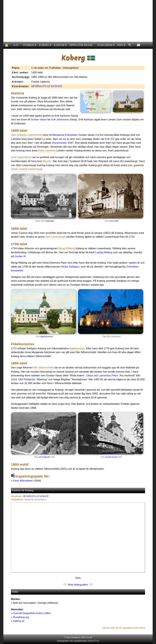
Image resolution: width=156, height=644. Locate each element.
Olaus (90, 376)
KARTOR (60, 45)
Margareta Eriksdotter (65, 135)
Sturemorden (60, 143)
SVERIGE (30, 45)
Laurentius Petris (108, 376)
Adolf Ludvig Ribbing (100, 252)
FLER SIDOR (106, 45)
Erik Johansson (60, 120)
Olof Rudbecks (27, 379)
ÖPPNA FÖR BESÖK (81, 45)
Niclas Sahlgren (70, 267)
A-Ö (16, 45)
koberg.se (19, 621)
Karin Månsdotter (23, 481)
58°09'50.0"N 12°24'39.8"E (47, 86)
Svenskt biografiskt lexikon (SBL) (32, 613)
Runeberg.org (21, 617)
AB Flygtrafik (44, 457)
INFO (121, 45)
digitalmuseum (47, 336)
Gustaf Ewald (111, 457)
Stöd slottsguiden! (78, 585)
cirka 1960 (114, 221)
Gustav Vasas (39, 120)
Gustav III (20, 256)
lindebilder (49, 221)
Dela (78, 578)
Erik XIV (110, 139)
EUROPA (45, 45)
